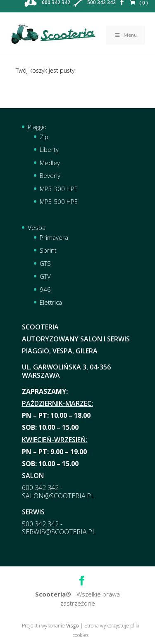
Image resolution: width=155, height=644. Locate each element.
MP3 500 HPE (59, 201)
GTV (45, 276)
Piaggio (37, 127)
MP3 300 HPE (59, 189)
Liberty (49, 149)
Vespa (37, 227)
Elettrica (51, 302)
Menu (125, 35)
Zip (44, 137)
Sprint (48, 250)
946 (45, 289)
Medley (50, 163)
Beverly (50, 175)
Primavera (54, 237)
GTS (45, 263)
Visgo (73, 626)
